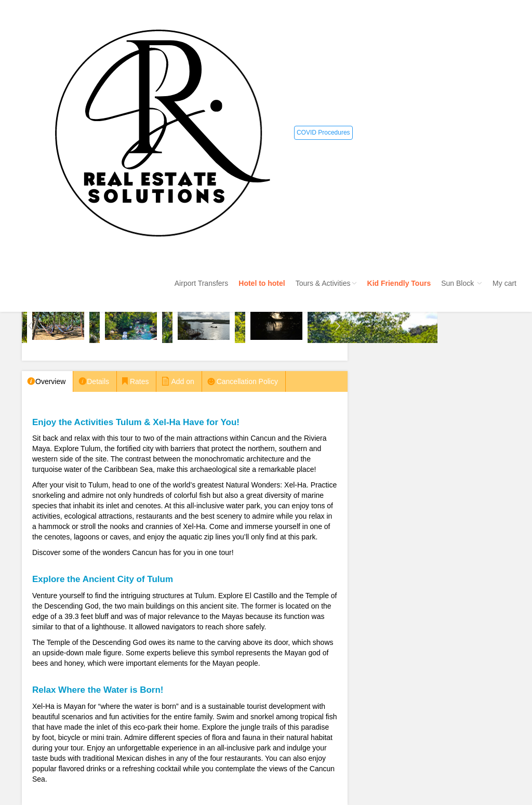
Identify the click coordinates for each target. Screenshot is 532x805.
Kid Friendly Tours (399, 283)
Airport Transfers (201, 283)
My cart (504, 283)
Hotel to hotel (262, 283)
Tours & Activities (326, 283)
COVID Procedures (323, 133)
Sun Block (462, 283)
